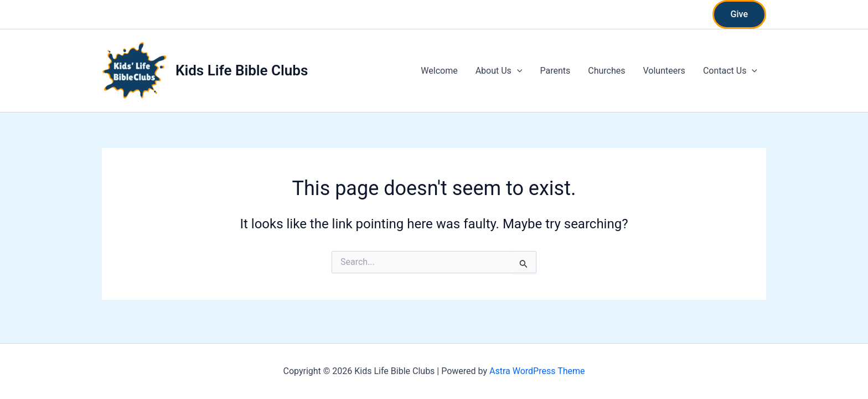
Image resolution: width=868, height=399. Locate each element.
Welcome (439, 71)
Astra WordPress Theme (537, 371)
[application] (517, 71)
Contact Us (730, 71)
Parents (555, 71)
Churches (606, 71)
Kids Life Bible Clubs (242, 70)
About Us (499, 71)
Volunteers (664, 71)
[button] (739, 14)
